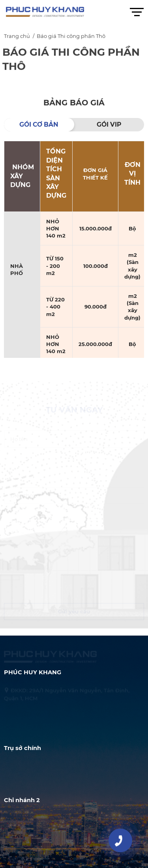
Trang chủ (17, 37)
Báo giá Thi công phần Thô (71, 37)
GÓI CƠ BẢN (39, 124)
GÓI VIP (109, 124)
